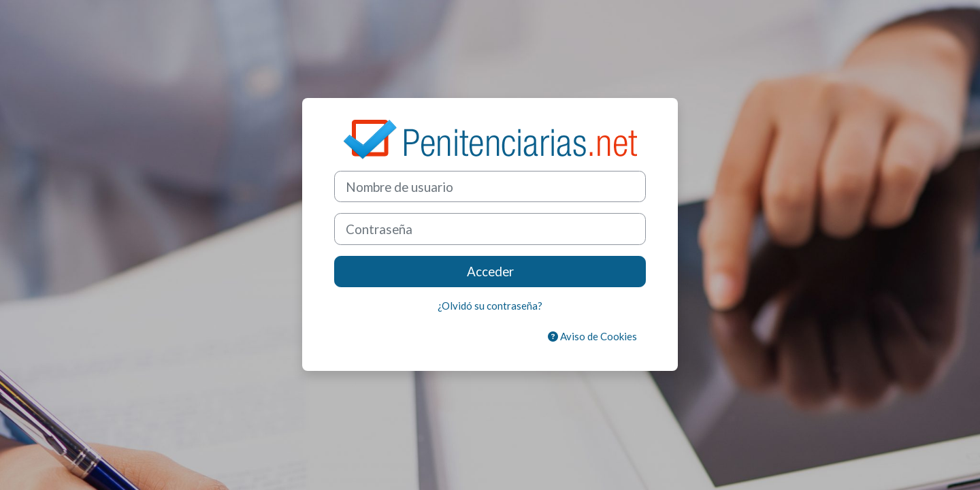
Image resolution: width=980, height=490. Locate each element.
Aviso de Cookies (592, 336)
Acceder (490, 271)
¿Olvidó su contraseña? (490, 306)
